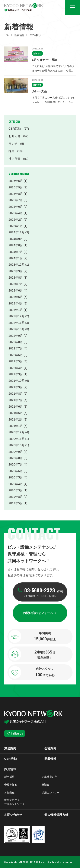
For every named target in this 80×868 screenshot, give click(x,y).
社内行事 (19, 159)
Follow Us (17, 733)
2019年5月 (16, 503)
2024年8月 (16, 245)
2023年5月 (16, 297)
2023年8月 (16, 278)
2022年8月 (16, 342)
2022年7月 (16, 348)
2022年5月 (16, 361)
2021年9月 (16, 387)
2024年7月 (16, 252)
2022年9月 (16, 336)
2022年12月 (17, 316)
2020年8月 (16, 458)
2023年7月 (16, 284)
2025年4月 (16, 213)
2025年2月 (16, 220)
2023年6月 (16, 290)
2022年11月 (17, 323)
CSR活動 (19, 129)
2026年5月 (16, 181)
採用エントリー (51, 793)
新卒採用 (9, 777)
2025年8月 (16, 194)
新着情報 (19, 35)
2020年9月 (16, 452)
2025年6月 (16, 207)
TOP (7, 35)
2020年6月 (16, 471)
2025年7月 (16, 200)
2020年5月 (16, 477)
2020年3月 (16, 490)
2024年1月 (16, 258)
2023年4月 (16, 303)
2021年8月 (16, 394)
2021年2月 (16, 419)
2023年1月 (16, 310)
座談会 (45, 785)
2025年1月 (16, 226)
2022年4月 (16, 368)
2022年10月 (17, 329)
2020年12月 (17, 432)
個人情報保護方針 (56, 815)
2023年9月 (16, 271)
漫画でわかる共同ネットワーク (15, 802)
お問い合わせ (13, 815)
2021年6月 (16, 407)
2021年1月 (16, 426)
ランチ (16, 144)
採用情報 (10, 769)
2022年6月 (16, 355)
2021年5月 (16, 413)
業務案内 (10, 748)
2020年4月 (16, 484)
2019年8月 (16, 497)
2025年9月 (16, 187)
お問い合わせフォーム (38, 613)
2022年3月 (16, 374)
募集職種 (9, 793)
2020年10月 (17, 445)
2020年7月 (16, 464)
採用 (16, 151)
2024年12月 (17, 232)
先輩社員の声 (49, 777)
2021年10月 (17, 381)
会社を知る (11, 785)
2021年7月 (16, 400)
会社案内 (50, 748)
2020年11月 (17, 439)
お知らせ (19, 136)
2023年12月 (17, 265)
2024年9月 (16, 239)
